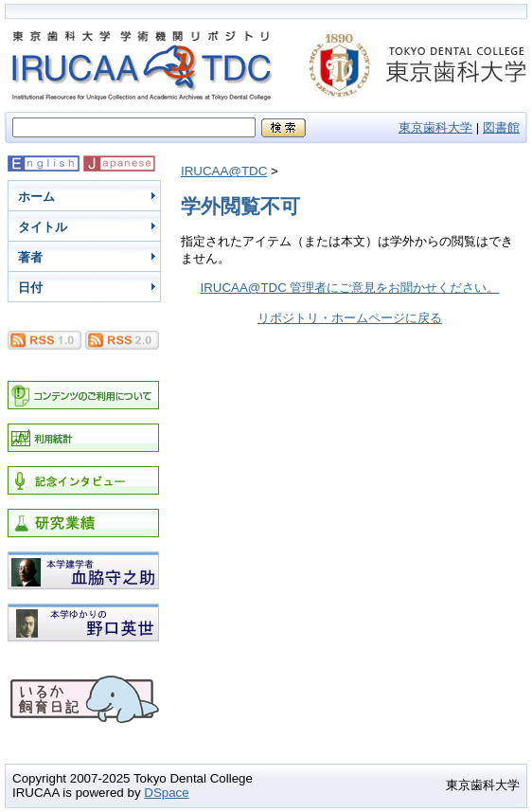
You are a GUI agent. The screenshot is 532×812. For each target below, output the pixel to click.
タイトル (43, 227)
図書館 (501, 127)
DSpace (166, 793)
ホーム (36, 197)
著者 (30, 257)
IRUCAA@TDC (224, 171)
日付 (30, 288)
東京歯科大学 (435, 127)
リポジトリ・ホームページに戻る (350, 318)
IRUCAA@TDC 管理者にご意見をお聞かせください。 (350, 288)
